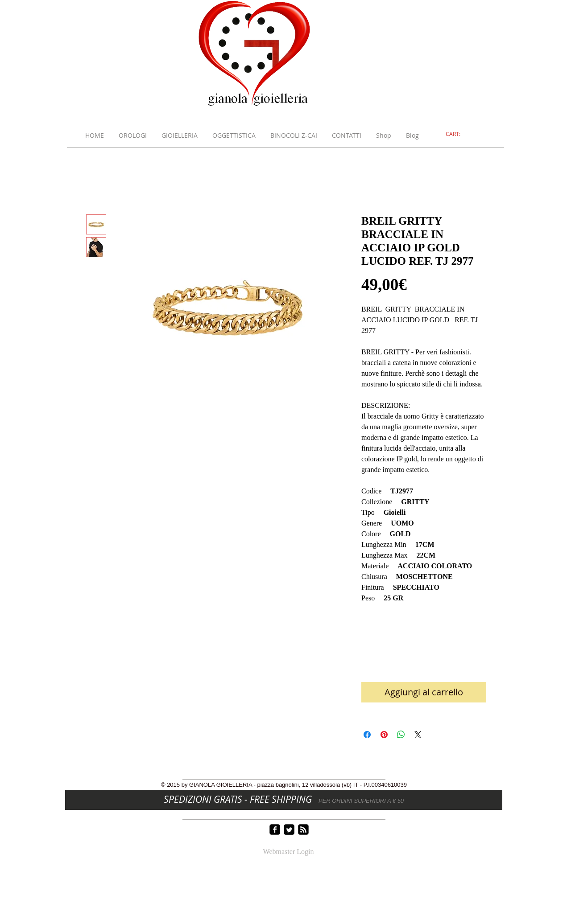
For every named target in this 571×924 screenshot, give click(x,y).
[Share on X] (418, 735)
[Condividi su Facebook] (367, 735)
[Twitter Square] (289, 830)
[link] (458, 134)
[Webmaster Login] (288, 852)
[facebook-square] (275, 830)
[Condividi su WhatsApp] (401, 735)
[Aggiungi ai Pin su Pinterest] (384, 735)
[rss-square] (303, 830)
